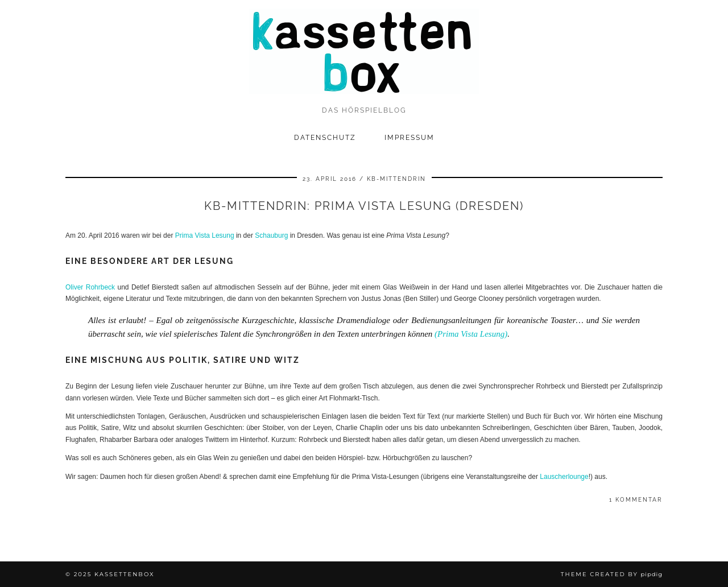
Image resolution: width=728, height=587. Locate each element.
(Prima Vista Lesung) (471, 334)
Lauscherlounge (564, 477)
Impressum (409, 138)
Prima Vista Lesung (205, 235)
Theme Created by (612, 574)
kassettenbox (125, 574)
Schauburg (271, 235)
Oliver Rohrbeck (90, 287)
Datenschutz (325, 138)
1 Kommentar (636, 500)
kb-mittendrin (396, 179)
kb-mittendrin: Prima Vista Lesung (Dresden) (364, 206)
